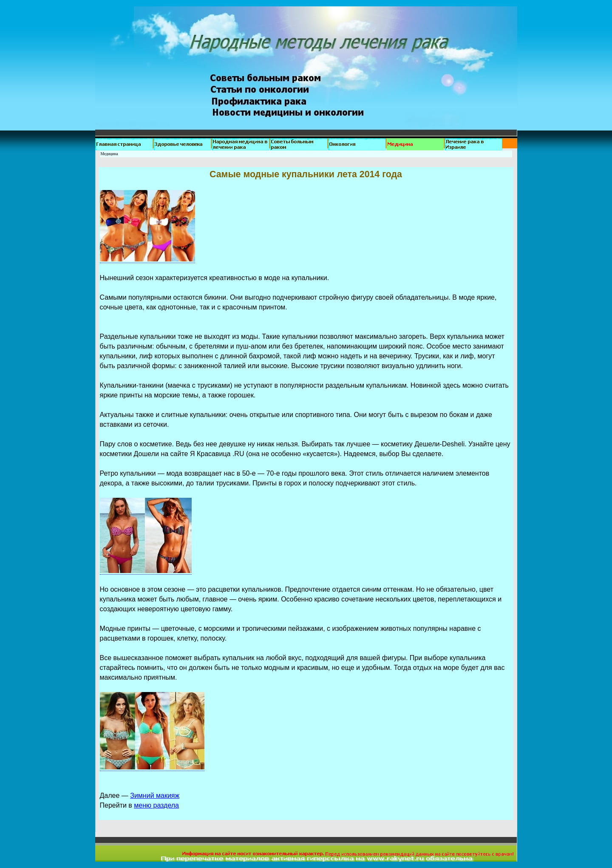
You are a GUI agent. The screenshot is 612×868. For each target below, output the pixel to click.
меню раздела (156, 805)
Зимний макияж (155, 796)
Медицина (109, 154)
